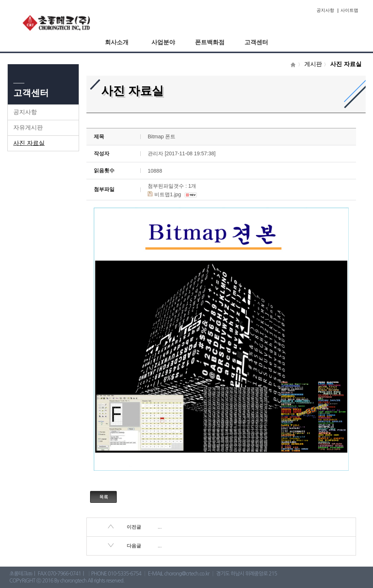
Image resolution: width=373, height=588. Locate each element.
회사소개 (117, 42)
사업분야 (163, 42)
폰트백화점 (210, 42)
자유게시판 (28, 127)
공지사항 (325, 10)
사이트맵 (349, 10)
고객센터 (256, 42)
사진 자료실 (29, 143)
